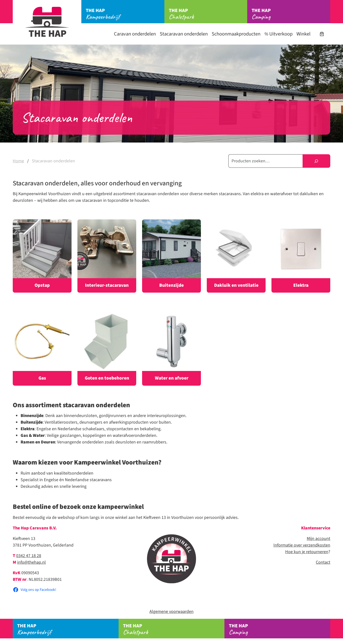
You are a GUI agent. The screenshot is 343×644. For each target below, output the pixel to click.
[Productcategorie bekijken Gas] (42, 349)
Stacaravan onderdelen (184, 34)
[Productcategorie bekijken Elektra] (301, 256)
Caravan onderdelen (135, 34)
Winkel (303, 34)
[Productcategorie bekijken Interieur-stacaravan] (107, 256)
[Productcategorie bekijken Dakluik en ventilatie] (236, 256)
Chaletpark (208, 14)
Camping (291, 14)
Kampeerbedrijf (125, 14)
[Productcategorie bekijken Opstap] (42, 256)
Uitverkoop (278, 34)
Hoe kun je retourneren (307, 552)
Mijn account (318, 539)
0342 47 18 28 (29, 556)
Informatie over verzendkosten (302, 545)
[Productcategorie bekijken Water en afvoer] (171, 349)
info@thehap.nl (31, 562)
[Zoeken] (316, 161)
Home (18, 161)
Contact (323, 562)
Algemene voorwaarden (171, 612)
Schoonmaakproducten (236, 34)
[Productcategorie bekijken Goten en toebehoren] (107, 349)
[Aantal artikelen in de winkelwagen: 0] (322, 34)
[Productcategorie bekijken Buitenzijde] (171, 256)
